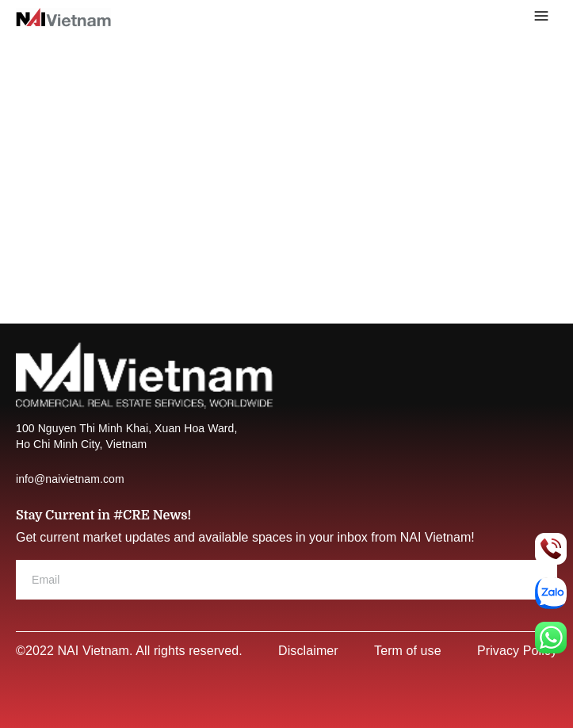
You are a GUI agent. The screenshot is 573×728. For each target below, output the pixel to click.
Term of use (408, 651)
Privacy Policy (517, 651)
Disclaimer (308, 651)
